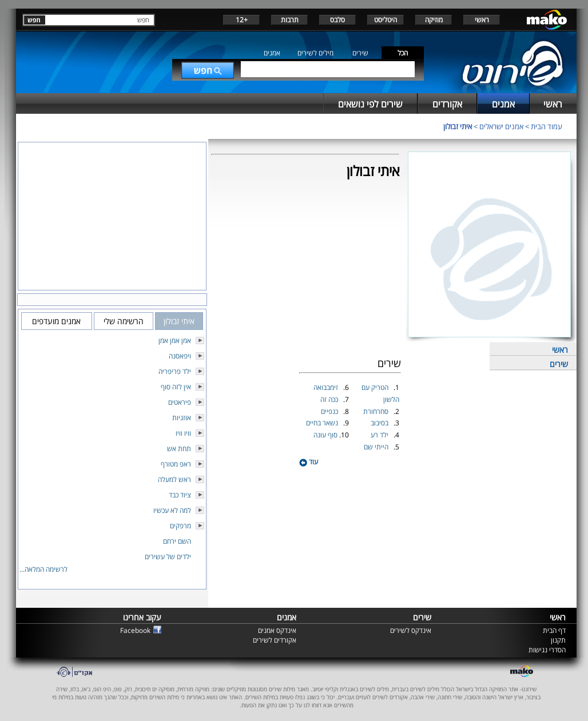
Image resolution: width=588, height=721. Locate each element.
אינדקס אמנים (277, 630)
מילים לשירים (315, 53)
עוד (309, 462)
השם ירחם (177, 541)
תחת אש (179, 449)
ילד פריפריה (175, 371)
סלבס (337, 20)
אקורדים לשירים (275, 640)
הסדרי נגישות (547, 650)
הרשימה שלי (124, 321)
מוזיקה (434, 20)
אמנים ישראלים (501, 126)
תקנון (558, 640)
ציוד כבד (180, 495)
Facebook (135, 630)
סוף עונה (326, 435)
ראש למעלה (174, 479)
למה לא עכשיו (172, 510)
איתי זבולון (458, 126)
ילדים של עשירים (168, 557)
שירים (360, 53)
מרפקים (180, 526)
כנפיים (330, 411)
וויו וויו (183, 433)
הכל (403, 53)
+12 (242, 20)
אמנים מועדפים (56, 321)
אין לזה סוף (176, 387)
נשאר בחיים (323, 423)
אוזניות (182, 418)
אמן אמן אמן (175, 340)
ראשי (482, 20)
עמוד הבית (547, 126)
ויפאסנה (180, 356)
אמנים (272, 53)
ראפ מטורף (176, 464)
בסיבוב (380, 423)
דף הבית (554, 630)
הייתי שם (377, 447)
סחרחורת (377, 411)
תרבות (290, 20)
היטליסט (386, 20)
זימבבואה (327, 387)
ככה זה (330, 399)
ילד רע (380, 435)
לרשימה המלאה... (43, 569)
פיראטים (180, 402)
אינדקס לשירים (411, 630)
